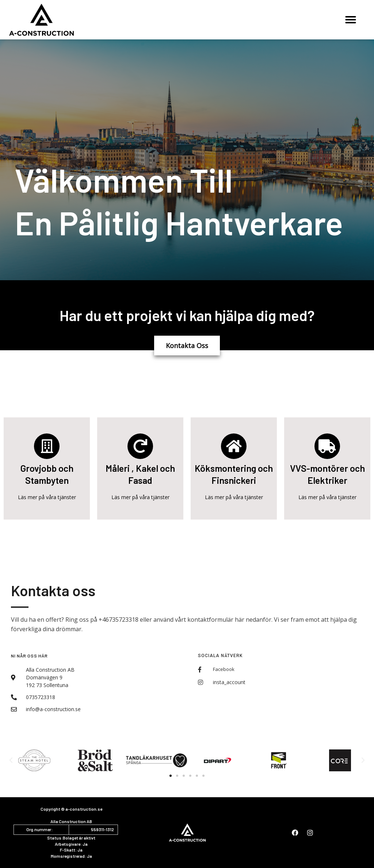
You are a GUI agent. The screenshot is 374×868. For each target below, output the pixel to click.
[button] (351, 20)
